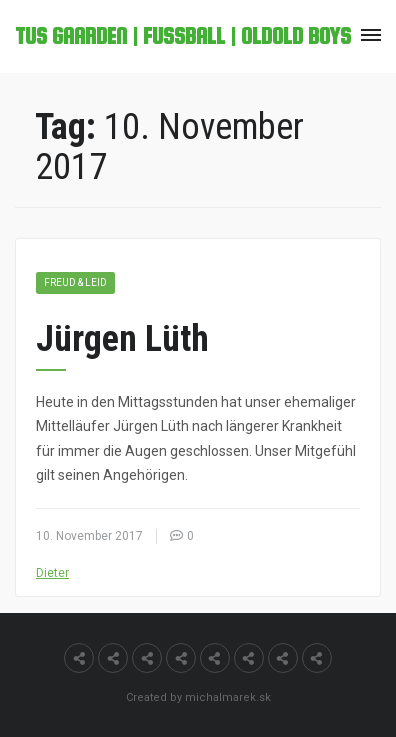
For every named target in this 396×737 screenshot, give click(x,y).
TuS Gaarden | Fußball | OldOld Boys (183, 36)
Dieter (52, 573)
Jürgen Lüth (122, 339)
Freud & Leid (75, 282)
